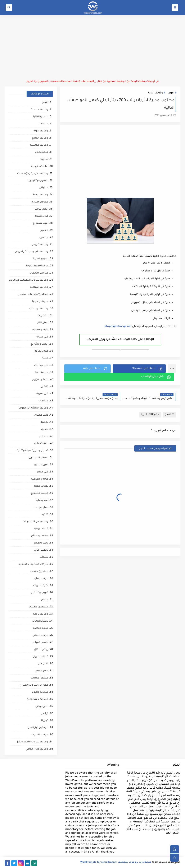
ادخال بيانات (41, 209)
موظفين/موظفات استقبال (33, 295)
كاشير (45, 387)
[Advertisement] (92, 47)
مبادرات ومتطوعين (37, 699)
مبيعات (44, 124)
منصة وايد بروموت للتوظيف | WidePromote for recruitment (116, 862)
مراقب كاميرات (40, 735)
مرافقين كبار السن (38, 728)
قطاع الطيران (40, 657)
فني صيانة (42, 337)
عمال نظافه (41, 351)
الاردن (171, 93)
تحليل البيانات (40, 621)
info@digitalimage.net (118, 327)
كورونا (45, 721)
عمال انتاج (42, 323)
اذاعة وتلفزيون (40, 380)
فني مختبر (42, 472)
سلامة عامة (41, 373)
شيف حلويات (41, 586)
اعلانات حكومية (40, 167)
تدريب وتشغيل (39, 593)
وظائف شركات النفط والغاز (33, 742)
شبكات (44, 557)
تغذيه (45, 515)
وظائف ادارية (155, 93)
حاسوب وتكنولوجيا (37, 181)
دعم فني (44, 437)
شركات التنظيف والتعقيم (33, 564)
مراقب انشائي (40, 636)
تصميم (44, 231)
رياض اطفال (41, 650)
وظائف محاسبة (39, 145)
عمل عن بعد (41, 508)
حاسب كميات (40, 643)
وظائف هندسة (40, 110)
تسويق (44, 160)
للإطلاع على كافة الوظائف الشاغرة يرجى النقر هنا (120, 340)
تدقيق (45, 430)
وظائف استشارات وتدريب (33, 408)
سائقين (44, 238)
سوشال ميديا (40, 302)
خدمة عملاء (42, 152)
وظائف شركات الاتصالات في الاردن (29, 280)
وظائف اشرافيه (39, 287)
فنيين (45, 358)
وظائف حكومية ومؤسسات (33, 174)
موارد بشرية (41, 216)
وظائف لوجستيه (39, 309)
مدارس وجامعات (39, 273)
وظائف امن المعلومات (35, 522)
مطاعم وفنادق (40, 202)
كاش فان (43, 664)
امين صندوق (41, 465)
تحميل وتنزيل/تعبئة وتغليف (32, 451)
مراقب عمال (41, 579)
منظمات (43, 401)
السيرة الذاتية (40, 117)
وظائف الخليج (40, 138)
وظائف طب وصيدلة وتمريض (31, 252)
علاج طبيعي (41, 671)
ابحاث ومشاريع (39, 344)
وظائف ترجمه (40, 614)
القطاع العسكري (39, 458)
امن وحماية (42, 501)
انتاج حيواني (42, 707)
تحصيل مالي (41, 550)
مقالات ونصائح (40, 536)
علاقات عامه (41, 444)
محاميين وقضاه (39, 572)
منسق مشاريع (40, 493)
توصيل (44, 422)
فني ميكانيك (41, 366)
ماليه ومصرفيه (40, 479)
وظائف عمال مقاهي (37, 749)
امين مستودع (40, 223)
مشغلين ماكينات (38, 607)
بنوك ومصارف (40, 330)
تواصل (44, 714)
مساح (45, 600)
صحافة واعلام (40, 692)
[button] (139, 369)
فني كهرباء (42, 394)
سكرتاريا (43, 188)
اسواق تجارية (41, 259)
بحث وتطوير (41, 543)
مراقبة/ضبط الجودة (37, 266)
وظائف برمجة (40, 195)
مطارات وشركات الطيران (34, 685)
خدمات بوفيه (41, 529)
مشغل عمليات (39, 678)
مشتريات (43, 316)
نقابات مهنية (41, 486)
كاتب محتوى (41, 415)
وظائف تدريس (40, 245)
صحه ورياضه (41, 628)
